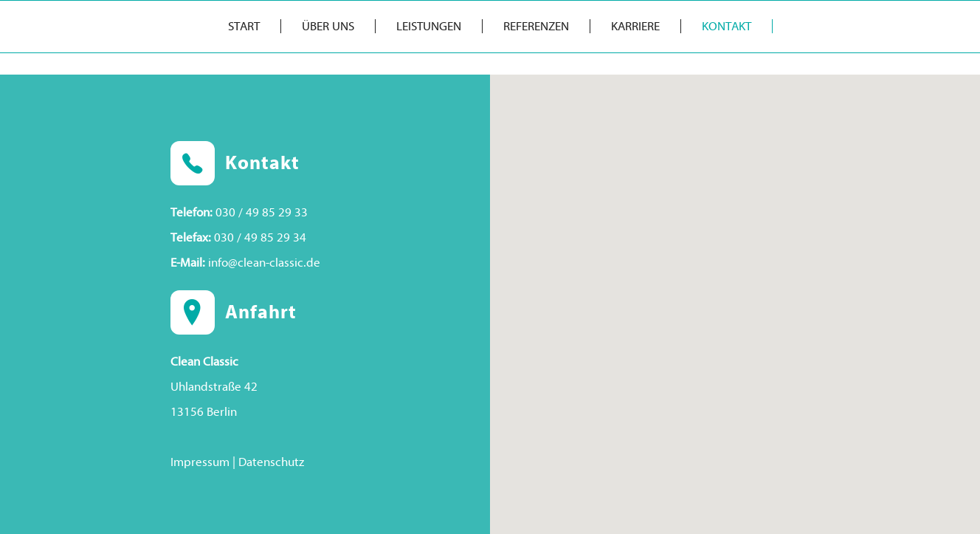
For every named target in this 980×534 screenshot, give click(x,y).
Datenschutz (271, 462)
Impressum (200, 462)
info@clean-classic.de (264, 263)
